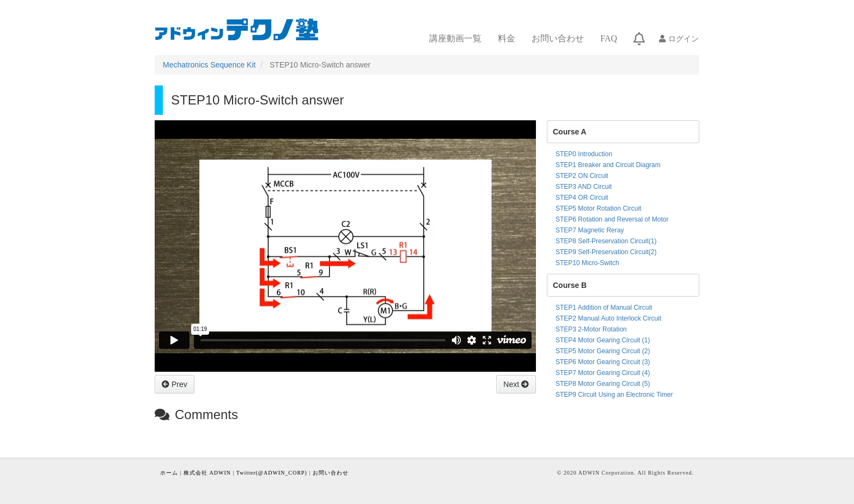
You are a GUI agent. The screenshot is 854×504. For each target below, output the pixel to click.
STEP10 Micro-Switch (587, 263)
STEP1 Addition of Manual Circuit (604, 308)
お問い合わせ (558, 38)
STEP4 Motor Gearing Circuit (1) (603, 340)
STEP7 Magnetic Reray (590, 230)
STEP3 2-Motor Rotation (591, 329)
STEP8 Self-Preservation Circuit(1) (606, 241)
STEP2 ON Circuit (582, 176)
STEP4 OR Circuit (582, 198)
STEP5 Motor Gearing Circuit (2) (603, 351)
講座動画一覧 (455, 38)
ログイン (684, 39)
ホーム (169, 473)
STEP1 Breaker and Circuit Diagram (608, 165)
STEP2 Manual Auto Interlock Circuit (608, 318)
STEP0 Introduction (584, 154)
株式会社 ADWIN (207, 473)
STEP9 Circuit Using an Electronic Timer (614, 395)
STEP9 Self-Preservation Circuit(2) (606, 252)
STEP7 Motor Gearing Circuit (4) (603, 373)
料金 (507, 38)
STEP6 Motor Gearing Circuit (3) (603, 362)
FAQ (609, 38)
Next (512, 384)
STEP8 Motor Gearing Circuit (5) (603, 384)
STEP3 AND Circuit (584, 187)
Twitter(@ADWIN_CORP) (272, 473)
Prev (178, 384)
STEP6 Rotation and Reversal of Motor (612, 219)
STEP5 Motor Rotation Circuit (598, 208)
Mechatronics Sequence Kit (209, 65)
